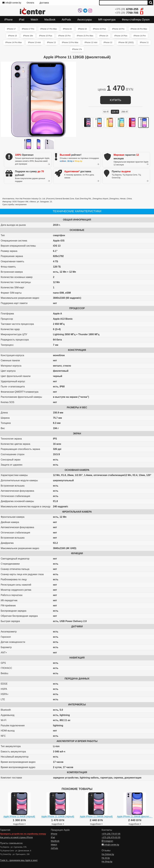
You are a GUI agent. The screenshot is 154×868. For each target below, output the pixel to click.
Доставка (44, 3)
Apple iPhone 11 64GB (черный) (19, 816)
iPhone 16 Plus (99, 29)
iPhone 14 (104, 36)
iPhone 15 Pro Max (85, 36)
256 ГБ (125, 112)
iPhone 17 (11, 29)
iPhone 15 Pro (64, 36)
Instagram (107, 841)
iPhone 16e (28, 36)
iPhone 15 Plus (46, 36)
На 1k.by (106, 858)
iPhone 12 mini (91, 42)
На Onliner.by (108, 854)
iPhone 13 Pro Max (70, 42)
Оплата (30, 3)
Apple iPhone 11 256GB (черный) (96, 816)
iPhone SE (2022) (126, 42)
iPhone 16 (82, 29)
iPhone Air (67, 29)
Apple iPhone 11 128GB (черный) (58, 816)
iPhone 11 (144, 42)
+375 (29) (129, 9)
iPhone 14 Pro (140, 36)
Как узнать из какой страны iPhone (16, 837)
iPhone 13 (51, 42)
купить (115, 100)
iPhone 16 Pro (118, 29)
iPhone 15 (13, 36)
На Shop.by (107, 861)
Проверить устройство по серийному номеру (23, 834)
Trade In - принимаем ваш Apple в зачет (19, 860)
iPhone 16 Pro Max (139, 29)
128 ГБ (115, 112)
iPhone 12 (108, 42)
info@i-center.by (12, 3)
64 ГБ (106, 112)
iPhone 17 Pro (28, 29)
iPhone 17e (77, 49)
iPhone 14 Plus (121, 36)
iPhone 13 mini (34, 42)
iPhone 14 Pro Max (14, 42)
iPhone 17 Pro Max (49, 29)
